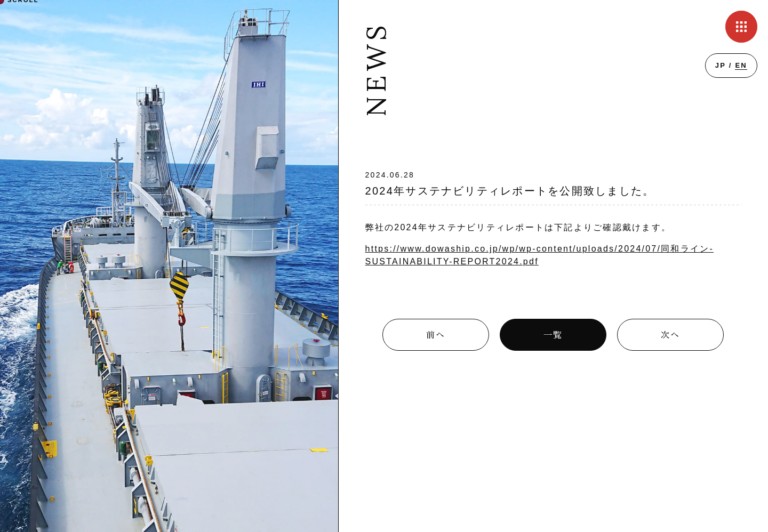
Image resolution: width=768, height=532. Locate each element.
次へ (670, 335)
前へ (436, 335)
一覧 (553, 335)
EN (741, 65)
